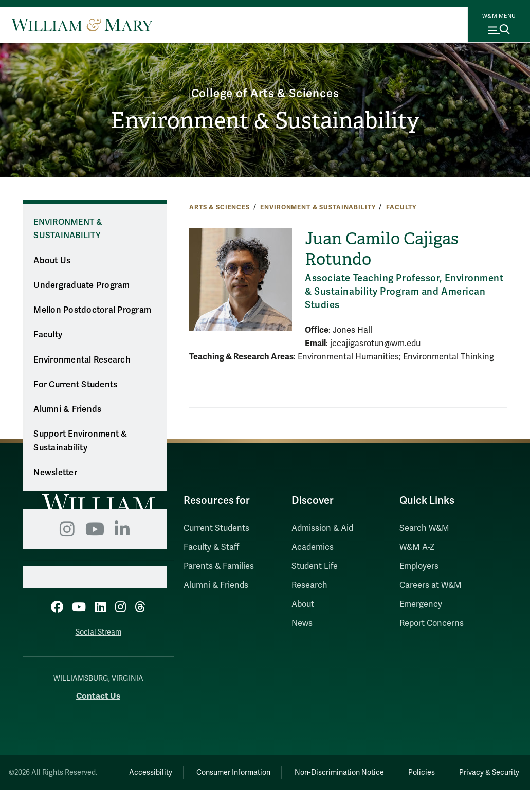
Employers (419, 566)
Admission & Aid (322, 528)
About (303, 604)
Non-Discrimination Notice (376, 770)
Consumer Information (265, 770)
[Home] (82, 25)
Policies (465, 770)
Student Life (315, 566)
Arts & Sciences (220, 207)
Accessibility (176, 770)
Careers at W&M (431, 585)
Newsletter (55, 473)
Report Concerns (432, 623)
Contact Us (98, 693)
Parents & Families (219, 566)
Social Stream (98, 630)
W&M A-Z (417, 547)
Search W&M (424, 528)
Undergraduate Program (81, 285)
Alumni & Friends (67, 409)
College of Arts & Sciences (265, 92)
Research (309, 585)
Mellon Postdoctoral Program (92, 310)
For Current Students (75, 385)
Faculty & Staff (211, 547)
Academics (313, 547)
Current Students (216, 528)
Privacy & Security (316, 794)
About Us (52, 261)
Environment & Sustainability (265, 121)
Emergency (421, 604)
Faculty (401, 207)
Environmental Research (82, 360)
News (302, 623)
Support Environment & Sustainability (80, 441)
